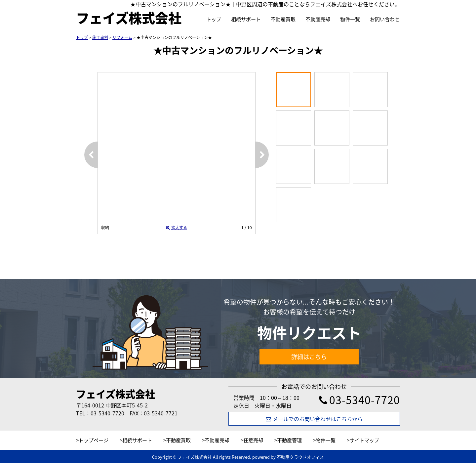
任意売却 (253, 440)
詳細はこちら (309, 357)
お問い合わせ (385, 19)
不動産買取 (283, 19)
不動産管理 (289, 440)
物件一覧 (350, 19)
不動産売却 (318, 19)
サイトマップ (364, 440)
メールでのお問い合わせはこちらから (314, 419)
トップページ (94, 440)
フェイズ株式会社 (116, 394)
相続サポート (246, 19)
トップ (214, 19)
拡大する (177, 228)
